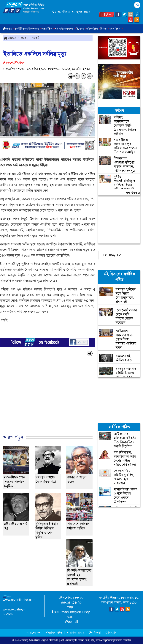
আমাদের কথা (34, 633)
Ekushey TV (112, 255)
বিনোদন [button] (81, 29)
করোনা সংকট (30, 38)
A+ (90, 76)
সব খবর (133, 193)
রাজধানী (26, 29)
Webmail (71, 622)
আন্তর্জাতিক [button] (48, 29)
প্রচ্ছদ (10, 38)
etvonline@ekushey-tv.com (76, 614)
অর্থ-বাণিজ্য (60, 29)
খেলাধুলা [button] (71, 29)
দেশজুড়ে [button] (36, 29)
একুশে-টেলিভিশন (50, 640)
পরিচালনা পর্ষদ (54, 633)
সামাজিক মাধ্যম (75, 633)
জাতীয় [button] (10, 29)
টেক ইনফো (95, 633)
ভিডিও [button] (105, 29)
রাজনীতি (19, 29)
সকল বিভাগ (116, 29)
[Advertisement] (48, 399)
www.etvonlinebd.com (19, 600)
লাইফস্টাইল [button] (93, 29)
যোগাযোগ (111, 633)
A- (77, 76)
